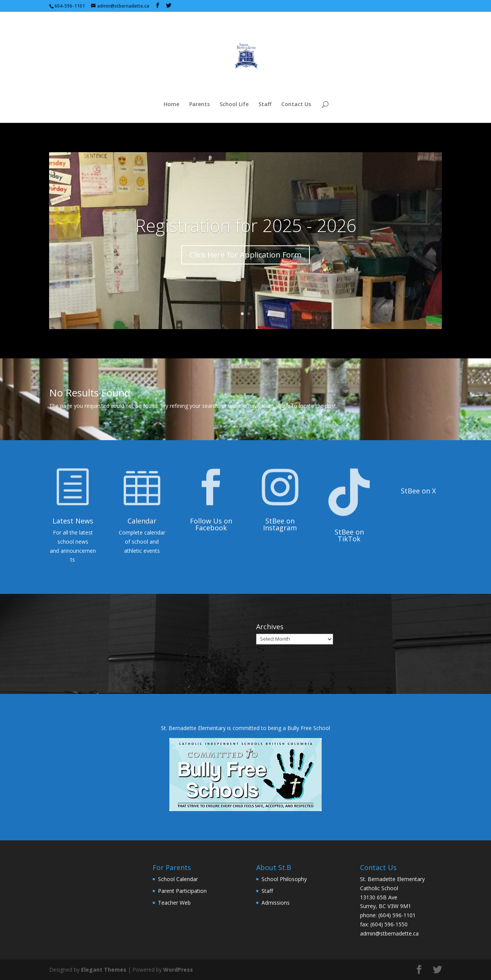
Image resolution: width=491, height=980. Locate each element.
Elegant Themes (104, 970)
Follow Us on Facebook (211, 524)
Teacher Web (174, 903)
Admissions (276, 903)
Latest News (73, 521)
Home (171, 105)
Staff (265, 105)
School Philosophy (284, 879)
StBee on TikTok (349, 535)
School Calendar (178, 879)
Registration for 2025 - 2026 (246, 225)
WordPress (178, 970)
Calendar (142, 521)
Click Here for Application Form (245, 255)
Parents (199, 105)
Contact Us (296, 105)
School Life (234, 105)
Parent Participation (182, 891)
